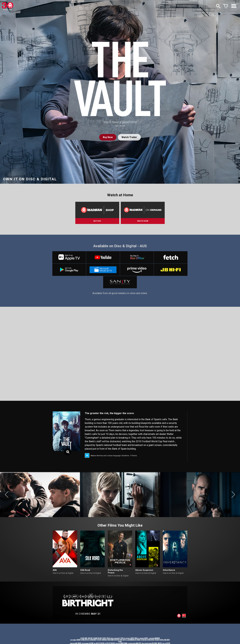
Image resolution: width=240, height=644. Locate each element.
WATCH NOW (143, 221)
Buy (108, 137)
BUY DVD (97, 221)
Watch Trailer (129, 137)
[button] (7, 495)
